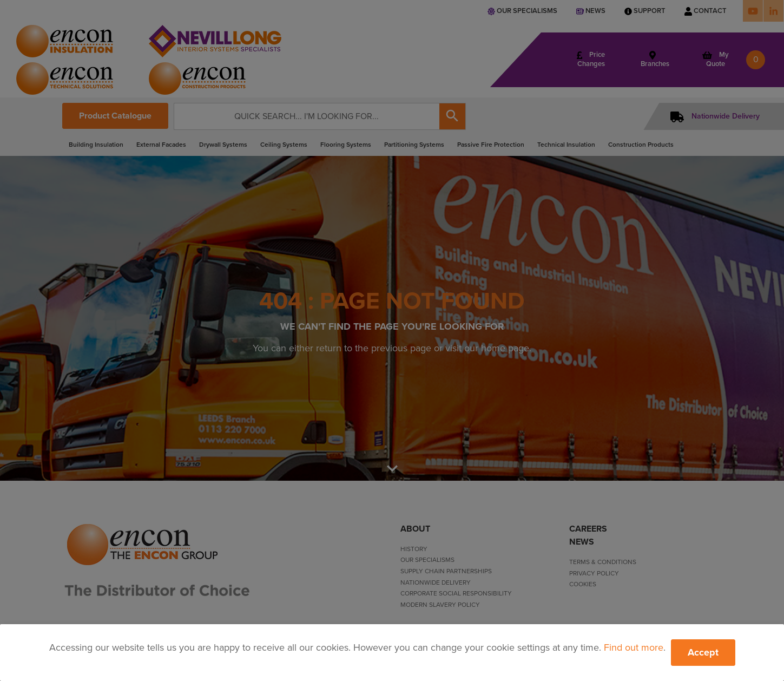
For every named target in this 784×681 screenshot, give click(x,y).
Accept (703, 652)
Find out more (634, 647)
